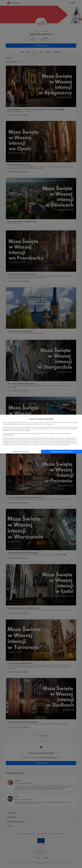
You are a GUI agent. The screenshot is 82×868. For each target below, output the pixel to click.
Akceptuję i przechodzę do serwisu (62, 452)
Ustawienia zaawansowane (21, 452)
